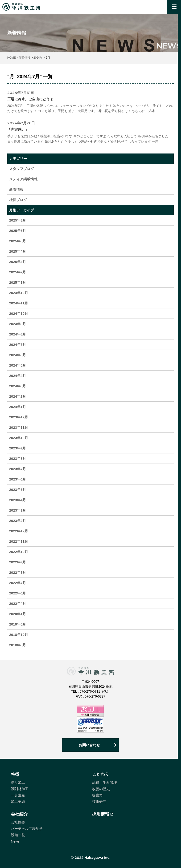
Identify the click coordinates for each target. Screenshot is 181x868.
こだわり (101, 774)
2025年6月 (18, 231)
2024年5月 (18, 365)
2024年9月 (18, 324)
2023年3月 (18, 510)
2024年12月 (19, 293)
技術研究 (99, 801)
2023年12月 (19, 417)
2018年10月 (19, 635)
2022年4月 (18, 604)
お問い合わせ (89, 745)
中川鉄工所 (21, 7)
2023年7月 (18, 469)
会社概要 (18, 822)
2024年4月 (18, 376)
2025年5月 (18, 241)
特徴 (15, 774)
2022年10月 (19, 552)
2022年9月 (18, 562)
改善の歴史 (101, 789)
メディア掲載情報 (23, 179)
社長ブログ (18, 200)
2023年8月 (18, 458)
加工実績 (18, 801)
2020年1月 (18, 614)
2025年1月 (18, 282)
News (15, 841)
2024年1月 (18, 407)
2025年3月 (18, 262)
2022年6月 (18, 593)
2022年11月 (19, 541)
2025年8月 (18, 220)
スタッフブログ (22, 169)
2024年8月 (18, 334)
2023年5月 (18, 490)
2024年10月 (19, 313)
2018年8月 (18, 645)
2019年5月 (18, 624)
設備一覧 (18, 835)
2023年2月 (18, 521)
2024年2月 (18, 396)
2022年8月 (18, 572)
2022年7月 (18, 583)
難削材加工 (20, 789)
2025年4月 (18, 251)
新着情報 (16, 189)
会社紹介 (19, 814)
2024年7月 (18, 345)
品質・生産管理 (105, 782)
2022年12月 (19, 531)
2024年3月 (18, 386)
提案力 (97, 795)
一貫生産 (18, 795)
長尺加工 (18, 782)
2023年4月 (18, 500)
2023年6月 (18, 479)
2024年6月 (18, 355)
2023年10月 (19, 438)
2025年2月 (18, 272)
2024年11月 (19, 303)
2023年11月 (19, 427)
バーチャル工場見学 (27, 829)
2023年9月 (18, 448)
